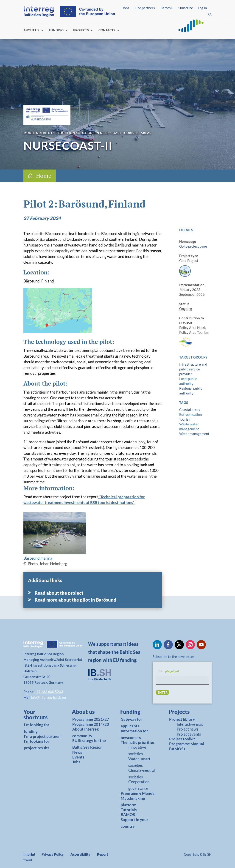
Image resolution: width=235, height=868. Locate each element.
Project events (189, 734)
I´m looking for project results (37, 745)
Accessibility (80, 854)
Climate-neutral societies (142, 774)
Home (44, 176)
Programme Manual (138, 793)
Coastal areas (190, 410)
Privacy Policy (53, 854)
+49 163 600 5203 (49, 692)
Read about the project (59, 593)
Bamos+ (167, 8)
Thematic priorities (138, 742)
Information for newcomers (134, 734)
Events (78, 757)
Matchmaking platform (133, 802)
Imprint (29, 854)
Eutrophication (190, 414)
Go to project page (193, 246)
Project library (182, 719)
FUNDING (56, 30)
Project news (187, 729)
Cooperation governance (139, 785)
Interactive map (190, 724)
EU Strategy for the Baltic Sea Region (89, 744)
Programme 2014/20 (91, 724)
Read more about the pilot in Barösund (76, 600)
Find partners (145, 8)
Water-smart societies (139, 762)
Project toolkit (182, 739)
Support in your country (134, 823)
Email (167, 671)
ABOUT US (31, 30)
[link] (41, 716)
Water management (194, 434)
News (77, 752)
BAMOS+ (129, 815)
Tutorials (129, 810)
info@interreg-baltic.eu (48, 697)
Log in (202, 8)
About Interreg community (85, 732)
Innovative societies (137, 750)
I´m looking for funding (37, 728)
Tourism (185, 419)
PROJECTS (81, 30)
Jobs (126, 8)
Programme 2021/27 (91, 719)
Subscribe (186, 8)
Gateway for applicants (131, 723)
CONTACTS (107, 30)
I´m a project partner (42, 736)
